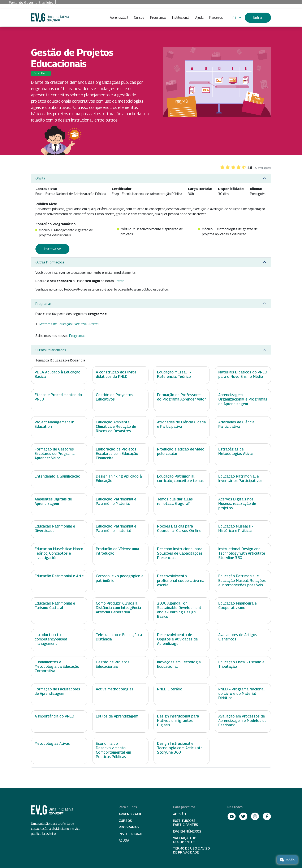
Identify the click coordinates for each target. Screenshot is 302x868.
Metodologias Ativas (52, 743)
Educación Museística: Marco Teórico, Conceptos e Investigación (59, 553)
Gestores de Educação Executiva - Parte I (69, 324)
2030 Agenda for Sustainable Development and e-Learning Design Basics (179, 610)
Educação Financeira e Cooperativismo (238, 605)
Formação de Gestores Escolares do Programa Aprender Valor (55, 454)
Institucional (181, 18)
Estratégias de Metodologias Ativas (236, 451)
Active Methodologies (115, 689)
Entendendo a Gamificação (57, 476)
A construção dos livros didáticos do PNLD (116, 374)
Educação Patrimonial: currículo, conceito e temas (180, 478)
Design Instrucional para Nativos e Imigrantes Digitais (178, 721)
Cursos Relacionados (51, 350)
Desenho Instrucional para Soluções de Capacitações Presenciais (180, 553)
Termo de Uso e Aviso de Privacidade (191, 850)
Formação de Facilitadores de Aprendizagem (57, 691)
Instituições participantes (185, 823)
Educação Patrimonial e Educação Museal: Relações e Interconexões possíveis (242, 580)
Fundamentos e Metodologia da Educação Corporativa (57, 666)
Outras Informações (50, 262)
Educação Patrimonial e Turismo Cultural (55, 605)
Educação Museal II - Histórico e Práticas (236, 528)
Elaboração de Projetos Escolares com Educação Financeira (117, 454)
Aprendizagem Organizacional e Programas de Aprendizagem (243, 399)
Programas (158, 18)
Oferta (40, 178)
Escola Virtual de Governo (50, 18)
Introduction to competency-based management (51, 639)
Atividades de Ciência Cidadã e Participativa (181, 424)
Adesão (179, 814)
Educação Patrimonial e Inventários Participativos (240, 478)
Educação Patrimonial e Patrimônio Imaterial (116, 528)
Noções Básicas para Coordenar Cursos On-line (179, 528)
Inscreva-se (52, 249)
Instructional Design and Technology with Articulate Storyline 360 (242, 553)
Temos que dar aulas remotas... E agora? (175, 501)
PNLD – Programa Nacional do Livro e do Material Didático (241, 693)
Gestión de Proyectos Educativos (115, 397)
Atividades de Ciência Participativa (236, 424)
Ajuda (199, 18)
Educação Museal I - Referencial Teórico (174, 374)
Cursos (139, 18)
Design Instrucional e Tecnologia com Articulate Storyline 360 (180, 748)
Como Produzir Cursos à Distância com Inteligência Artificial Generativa (118, 608)
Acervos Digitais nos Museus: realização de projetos (237, 503)
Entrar (258, 18)
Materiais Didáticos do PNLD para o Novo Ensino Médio (243, 374)
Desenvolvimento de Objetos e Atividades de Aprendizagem (177, 639)
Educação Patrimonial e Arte (59, 576)
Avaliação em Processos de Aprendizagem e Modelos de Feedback (242, 721)
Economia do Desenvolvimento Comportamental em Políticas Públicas (113, 750)
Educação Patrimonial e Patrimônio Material (116, 501)
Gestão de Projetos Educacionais (113, 664)
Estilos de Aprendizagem (117, 716)
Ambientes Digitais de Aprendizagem (53, 501)
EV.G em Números (187, 831)
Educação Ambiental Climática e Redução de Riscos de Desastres (116, 426)
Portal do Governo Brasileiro (31, 3)
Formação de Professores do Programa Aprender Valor (182, 397)
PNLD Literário (170, 689)
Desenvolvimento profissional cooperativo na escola (181, 580)
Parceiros (216, 18)
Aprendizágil (119, 18)
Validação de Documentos (184, 840)
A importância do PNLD (54, 716)
